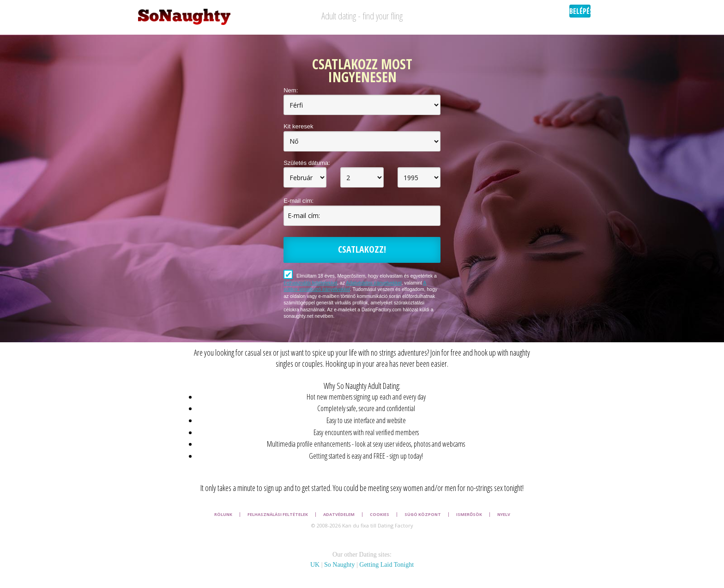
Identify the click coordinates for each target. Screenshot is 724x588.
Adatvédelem (339, 515)
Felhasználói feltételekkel (310, 283)
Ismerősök (469, 515)
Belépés (580, 11)
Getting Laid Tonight (386, 565)
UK (315, 565)
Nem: (291, 90)
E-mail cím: (299, 201)
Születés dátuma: (307, 163)
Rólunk (223, 515)
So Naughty (340, 565)
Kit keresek (298, 126)
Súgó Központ (423, 515)
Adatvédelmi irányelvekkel (374, 283)
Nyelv (504, 515)
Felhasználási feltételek (278, 515)
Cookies (380, 515)
